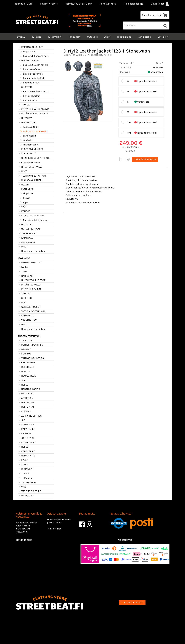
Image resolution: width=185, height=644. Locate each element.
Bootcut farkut (29, 83)
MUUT (23, 247)
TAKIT (22, 271)
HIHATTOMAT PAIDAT (30, 167)
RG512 (23, 460)
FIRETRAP (25, 434)
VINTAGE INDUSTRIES (31, 358)
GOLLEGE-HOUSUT (29, 307)
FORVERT (24, 411)
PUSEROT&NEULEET (30, 149)
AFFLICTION (26, 398)
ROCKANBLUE (27, 376)
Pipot (24, 202)
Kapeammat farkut (32, 78)
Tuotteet (36, 37)
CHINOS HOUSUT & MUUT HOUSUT (34, 158)
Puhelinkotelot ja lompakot (35, 220)
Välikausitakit (29, 127)
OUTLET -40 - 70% (29, 229)
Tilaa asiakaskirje (133, 4)
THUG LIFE (25, 478)
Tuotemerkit (55, 37)
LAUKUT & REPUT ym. (31, 216)
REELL (23, 385)
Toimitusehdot (108, 4)
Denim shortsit (30, 96)
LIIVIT (22, 171)
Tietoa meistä (24, 540)
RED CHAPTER (27, 456)
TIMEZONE (25, 340)
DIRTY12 (24, 371)
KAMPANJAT (26, 238)
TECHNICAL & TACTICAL (32, 176)
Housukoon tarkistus (31, 251)
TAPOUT (24, 473)
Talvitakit (27, 140)
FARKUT (24, 267)
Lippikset (26, 193)
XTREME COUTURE (29, 491)
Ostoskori (163, 37)
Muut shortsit (29, 100)
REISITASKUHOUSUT (30, 47)
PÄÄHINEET (25, 189)
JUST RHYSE (26, 438)
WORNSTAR (26, 394)
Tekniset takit (29, 145)
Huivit (25, 198)
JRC (22, 420)
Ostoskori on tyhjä (155, 15)
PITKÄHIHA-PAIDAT (29, 285)
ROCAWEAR (26, 469)
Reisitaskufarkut (31, 69)
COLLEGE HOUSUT (29, 163)
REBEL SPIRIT (27, 451)
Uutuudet (92, 37)
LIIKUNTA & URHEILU (31, 180)
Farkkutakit (28, 136)
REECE (23, 447)
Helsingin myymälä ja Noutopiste (29, 515)
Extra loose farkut (31, 74)
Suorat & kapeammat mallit (35, 56)
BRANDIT (24, 349)
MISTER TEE (26, 403)
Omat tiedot (160, 4)
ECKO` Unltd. (26, 429)
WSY (22, 487)
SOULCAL (24, 465)
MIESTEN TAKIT (28, 123)
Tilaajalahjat (124, 37)
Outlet (107, 37)
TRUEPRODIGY (27, 482)
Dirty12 (159, 63)
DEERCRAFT (26, 367)
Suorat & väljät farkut (34, 65)
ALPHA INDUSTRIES (30, 416)
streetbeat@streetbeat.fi (59, 520)
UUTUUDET (25, 225)
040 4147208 (24, 529)
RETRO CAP (26, 496)
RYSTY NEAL (26, 407)
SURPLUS (25, 354)
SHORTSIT (25, 87)
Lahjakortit (145, 37)
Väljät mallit (28, 52)
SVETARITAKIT (27, 154)
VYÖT (22, 207)
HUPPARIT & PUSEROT (32, 280)
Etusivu (21, 37)
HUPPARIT (25, 118)
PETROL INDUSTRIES (30, 345)
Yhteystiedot (22, 532)
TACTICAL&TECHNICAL (32, 311)
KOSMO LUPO (27, 442)
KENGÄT (24, 211)
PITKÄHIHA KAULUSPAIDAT (33, 114)
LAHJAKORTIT (27, 242)
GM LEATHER (26, 363)
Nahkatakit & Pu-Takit (34, 131)
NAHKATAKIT (26, 276)
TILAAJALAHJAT (27, 233)
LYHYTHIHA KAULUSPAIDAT (34, 109)
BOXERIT (24, 185)
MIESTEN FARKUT (29, 61)
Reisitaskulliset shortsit (35, 91)
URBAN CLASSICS (29, 389)
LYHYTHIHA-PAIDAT (30, 289)
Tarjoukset (74, 37)
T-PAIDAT (24, 105)
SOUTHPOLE (26, 425)
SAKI (22, 380)
